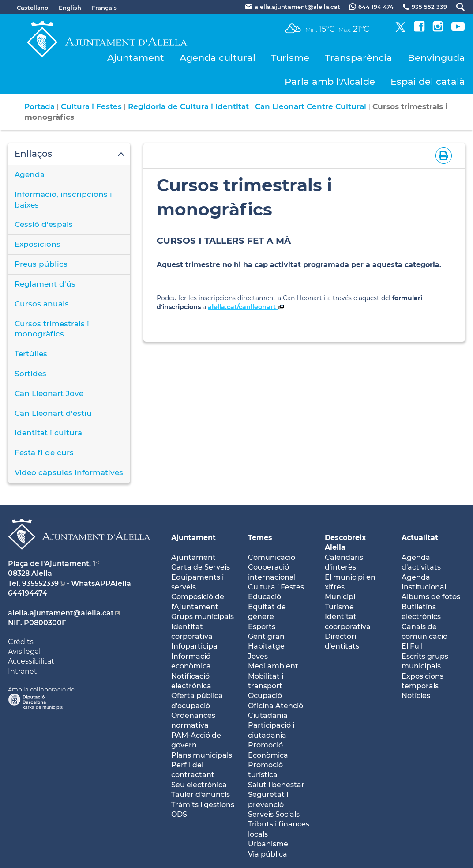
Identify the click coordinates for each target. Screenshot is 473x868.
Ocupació (265, 696)
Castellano (32, 8)
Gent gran (266, 636)
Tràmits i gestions (203, 805)
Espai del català (428, 81)
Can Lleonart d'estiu (53, 413)
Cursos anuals (42, 304)
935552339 (40, 583)
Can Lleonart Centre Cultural (311, 106)
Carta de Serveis (201, 567)
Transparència (359, 58)
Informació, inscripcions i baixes (63, 200)
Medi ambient (273, 666)
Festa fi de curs (44, 453)
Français (104, 8)
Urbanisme (268, 844)
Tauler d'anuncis (201, 794)
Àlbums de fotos (431, 597)
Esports (262, 627)
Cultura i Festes (91, 106)
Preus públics (41, 264)
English (70, 8)
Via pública (268, 854)
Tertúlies (31, 354)
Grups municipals (203, 617)
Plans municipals (202, 755)
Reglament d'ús (45, 284)
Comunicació (272, 557)
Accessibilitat (31, 661)
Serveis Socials (274, 814)
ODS (179, 814)
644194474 (28, 593)
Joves (258, 656)
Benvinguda (436, 58)
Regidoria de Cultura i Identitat (188, 106)
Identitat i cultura (48, 433)
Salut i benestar (276, 785)
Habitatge (266, 646)
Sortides (30, 374)
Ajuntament (136, 58)
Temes (260, 538)
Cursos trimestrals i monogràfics (52, 329)
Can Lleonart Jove (49, 393)
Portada (39, 106)
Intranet (23, 671)
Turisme (290, 58)
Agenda (30, 174)
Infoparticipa (194, 646)
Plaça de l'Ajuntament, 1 (52, 564)
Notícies (416, 696)
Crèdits (21, 642)
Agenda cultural (218, 58)
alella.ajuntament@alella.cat (61, 613)
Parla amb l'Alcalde (330, 81)
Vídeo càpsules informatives (69, 472)
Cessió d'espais (44, 224)
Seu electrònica (199, 785)
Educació (265, 597)
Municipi (340, 597)
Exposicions (38, 244)
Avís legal (24, 651)
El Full (412, 646)
